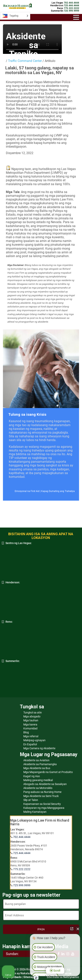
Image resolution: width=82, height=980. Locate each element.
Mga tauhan (31, 720)
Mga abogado (32, 716)
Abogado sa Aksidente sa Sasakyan (45, 784)
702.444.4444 (22, 837)
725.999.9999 (22, 885)
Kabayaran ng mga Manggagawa (44, 808)
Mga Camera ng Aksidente (39, 748)
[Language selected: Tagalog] (15, 16)
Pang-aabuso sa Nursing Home (42, 792)
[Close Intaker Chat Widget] (78, 929)
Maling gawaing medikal (38, 780)
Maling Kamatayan (35, 812)
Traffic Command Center (25, 61)
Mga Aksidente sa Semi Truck (41, 796)
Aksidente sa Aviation (36, 760)
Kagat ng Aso (32, 776)
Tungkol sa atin (33, 712)
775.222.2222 (22, 869)
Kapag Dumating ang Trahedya (58, 491)
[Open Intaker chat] (36, 978)
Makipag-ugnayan (34, 740)
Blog (26, 732)
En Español (30, 744)
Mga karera (30, 724)
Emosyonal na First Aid (27, 491)
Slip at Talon (31, 800)
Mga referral (31, 736)
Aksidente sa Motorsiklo (38, 788)
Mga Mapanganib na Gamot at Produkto (48, 772)
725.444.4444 (22, 853)
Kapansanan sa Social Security (42, 804)
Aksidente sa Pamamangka (40, 764)
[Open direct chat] (72, 929)
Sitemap (29, 977)
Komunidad (30, 728)
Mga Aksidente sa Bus (37, 768)
